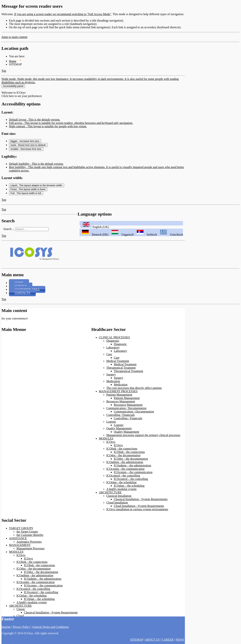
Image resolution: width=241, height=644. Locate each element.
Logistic (111, 422)
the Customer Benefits (30, 535)
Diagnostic (113, 341)
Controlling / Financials (120, 415)
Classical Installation (119, 496)
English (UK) (94, 227)
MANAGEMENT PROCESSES (118, 391)
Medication (113, 381)
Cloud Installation (117, 503)
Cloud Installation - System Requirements (139, 506)
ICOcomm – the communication (133, 472)
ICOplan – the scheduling (129, 486)
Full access (71, 123)
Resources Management (121, 401)
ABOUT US (152, 640)
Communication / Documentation (126, 408)
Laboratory (113, 347)
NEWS (180, 640)
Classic (21, 609)
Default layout (35, 120)
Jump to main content (14, 37)
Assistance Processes (29, 542)
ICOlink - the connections (122, 449)
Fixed (28, 189)
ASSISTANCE (18, 538)
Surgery (111, 374)
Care (109, 354)
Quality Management (119, 428)
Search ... (9, 229)
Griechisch (170, 235)
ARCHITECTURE (110, 492)
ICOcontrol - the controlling (123, 476)
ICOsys (111, 442)
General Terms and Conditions (50, 627)
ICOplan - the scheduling (121, 482)
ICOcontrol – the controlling (131, 479)
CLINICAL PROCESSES (114, 337)
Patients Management (119, 395)
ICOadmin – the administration (132, 465)
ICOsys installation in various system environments (137, 509)
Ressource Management (128, 405)
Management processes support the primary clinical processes (143, 435)
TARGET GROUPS (21, 528)
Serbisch (146, 235)
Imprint (6, 627)
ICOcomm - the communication (125, 469)
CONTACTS (22, 293)
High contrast (48, 126)
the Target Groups (27, 532)
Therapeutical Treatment (121, 368)
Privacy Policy (21, 627)
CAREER (168, 640)
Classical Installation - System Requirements (141, 499)
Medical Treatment (118, 361)
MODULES (106, 438)
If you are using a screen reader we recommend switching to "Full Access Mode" (63, 14)
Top (4, 71)
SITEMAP (137, 640)
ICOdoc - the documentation (123, 455)
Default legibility (36, 164)
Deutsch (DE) (94, 235)
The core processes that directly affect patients (134, 388)
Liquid (37, 185)
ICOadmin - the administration (125, 462)
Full (26, 193)
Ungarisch (122, 235)
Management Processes (30, 548)
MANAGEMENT (20, 545)
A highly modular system (121, 489)
